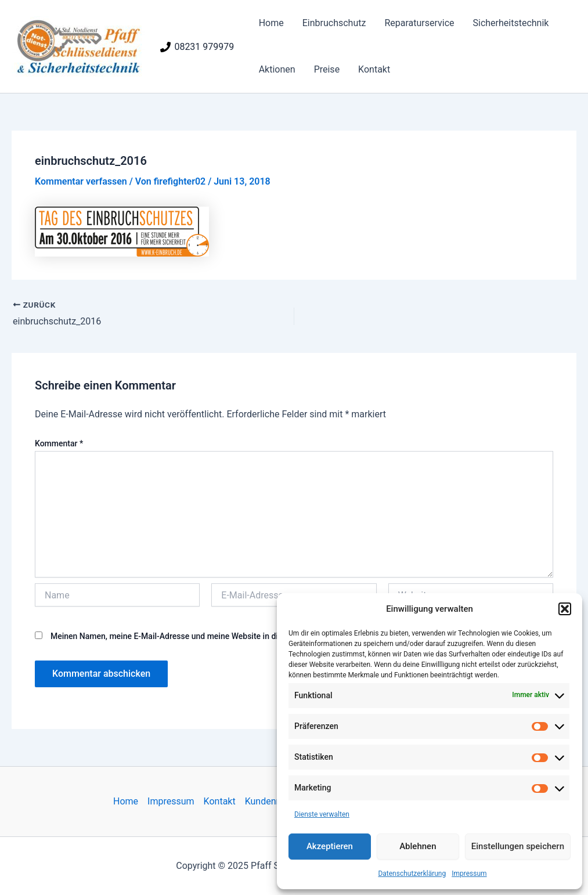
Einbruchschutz (334, 23)
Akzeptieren (330, 846)
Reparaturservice (419, 23)
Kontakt (374, 69)
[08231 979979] (197, 47)
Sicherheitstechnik (511, 23)
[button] (565, 609)
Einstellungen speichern (518, 846)
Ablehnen (418, 846)
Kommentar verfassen (81, 181)
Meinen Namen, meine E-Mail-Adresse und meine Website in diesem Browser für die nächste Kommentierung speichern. (268, 636)
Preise (327, 69)
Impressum (469, 874)
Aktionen (277, 69)
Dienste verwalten (322, 814)
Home (271, 23)
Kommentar (59, 443)
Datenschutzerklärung (412, 874)
